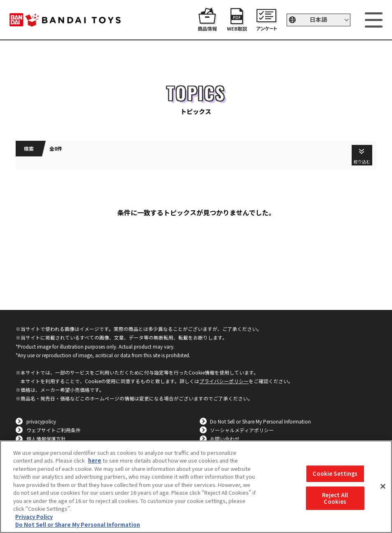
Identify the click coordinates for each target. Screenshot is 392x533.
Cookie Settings (335, 474)
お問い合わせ (225, 439)
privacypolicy (41, 421)
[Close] (383, 486)
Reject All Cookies (335, 498)
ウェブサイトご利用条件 (54, 430)
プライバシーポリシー (224, 381)
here (95, 460)
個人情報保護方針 (46, 439)
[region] (196, 487)
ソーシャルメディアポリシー (242, 430)
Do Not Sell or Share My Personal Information (260, 421)
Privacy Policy (34, 517)
